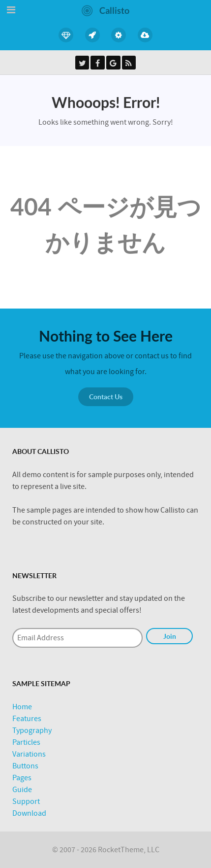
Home (22, 707)
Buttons (25, 766)
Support (26, 801)
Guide (22, 790)
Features (27, 719)
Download (29, 813)
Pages (22, 778)
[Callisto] (105, 10)
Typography (32, 730)
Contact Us (106, 397)
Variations (29, 754)
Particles (26, 742)
